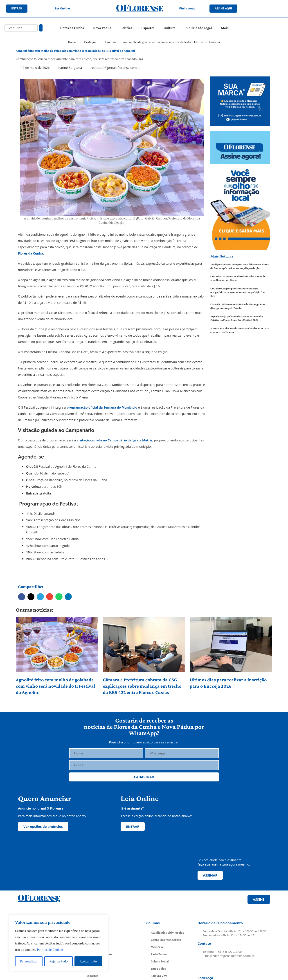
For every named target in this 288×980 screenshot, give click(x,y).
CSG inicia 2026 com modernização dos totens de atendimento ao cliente (238, 278)
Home (72, 42)
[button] (22, 597)
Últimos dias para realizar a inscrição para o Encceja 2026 (228, 683)
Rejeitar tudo (59, 961)
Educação (93, 969)
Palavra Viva (159, 976)
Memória (157, 947)
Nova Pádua (102, 28)
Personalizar (29, 961)
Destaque (90, 42)
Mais (225, 28)
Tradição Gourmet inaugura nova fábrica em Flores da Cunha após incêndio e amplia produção (240, 266)
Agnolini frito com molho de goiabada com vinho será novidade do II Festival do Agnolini (55, 686)
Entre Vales (158, 969)
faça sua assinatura (213, 864)
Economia (93, 961)
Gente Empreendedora (166, 940)
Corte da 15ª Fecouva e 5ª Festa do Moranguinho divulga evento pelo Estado (237, 306)
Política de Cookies (50, 950)
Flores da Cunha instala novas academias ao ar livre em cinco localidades (240, 330)
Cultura (170, 28)
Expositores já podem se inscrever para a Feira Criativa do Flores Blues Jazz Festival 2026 (237, 318)
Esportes (148, 28)
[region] (58, 943)
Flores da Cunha (72, 28)
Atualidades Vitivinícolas (167, 933)
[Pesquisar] (41, 28)
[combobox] (21, 28)
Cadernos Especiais (99, 954)
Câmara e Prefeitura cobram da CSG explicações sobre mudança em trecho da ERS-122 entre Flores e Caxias (142, 686)
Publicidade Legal (198, 28)
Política (126, 28)
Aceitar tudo (88, 961)
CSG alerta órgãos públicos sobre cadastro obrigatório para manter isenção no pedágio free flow (238, 292)
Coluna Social (160, 961)
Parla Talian (159, 954)
